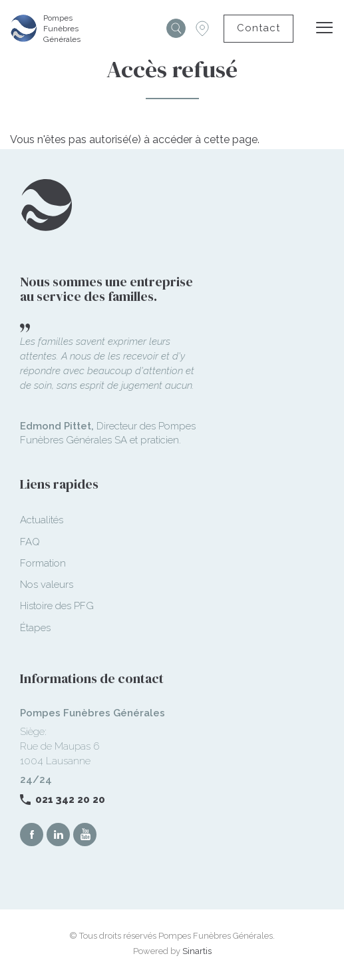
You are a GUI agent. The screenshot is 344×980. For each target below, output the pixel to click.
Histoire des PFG (57, 606)
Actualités (42, 520)
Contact (258, 28)
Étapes (35, 628)
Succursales (202, 29)
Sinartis (197, 951)
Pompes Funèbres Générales (62, 29)
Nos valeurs (47, 585)
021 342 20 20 (70, 800)
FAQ (30, 542)
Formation (43, 563)
